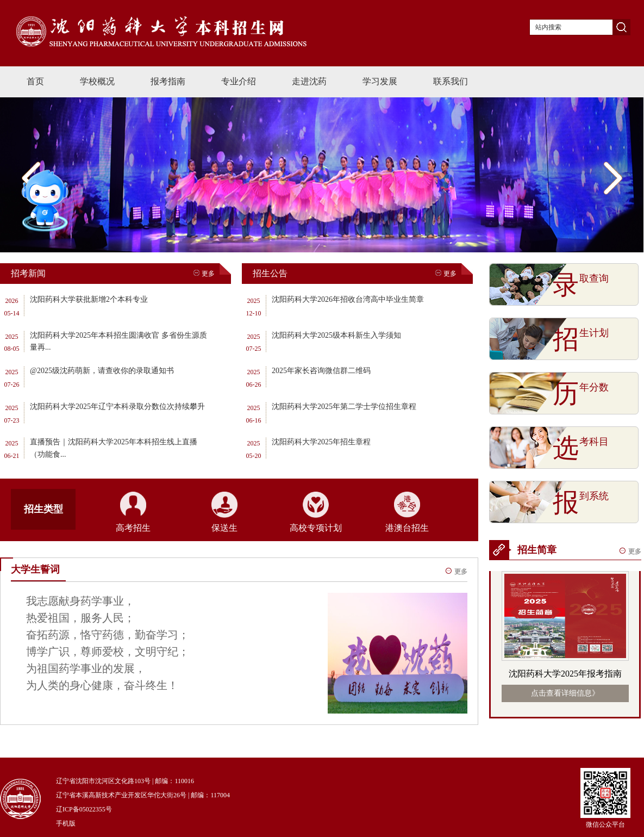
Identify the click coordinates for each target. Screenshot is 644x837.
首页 (35, 81)
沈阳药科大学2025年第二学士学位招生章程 (344, 407)
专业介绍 (239, 81)
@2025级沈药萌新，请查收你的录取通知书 (102, 371)
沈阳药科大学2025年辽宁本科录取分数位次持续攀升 (117, 407)
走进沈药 (309, 81)
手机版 (66, 823)
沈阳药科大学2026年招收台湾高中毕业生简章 (348, 299)
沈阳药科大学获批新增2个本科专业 (89, 299)
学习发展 (380, 81)
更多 (204, 274)
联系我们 (451, 81)
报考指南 (168, 81)
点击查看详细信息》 (565, 693)
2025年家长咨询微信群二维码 (321, 371)
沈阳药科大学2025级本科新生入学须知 (336, 335)
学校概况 (97, 81)
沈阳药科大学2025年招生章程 (321, 442)
